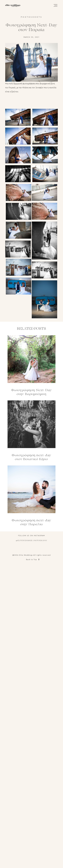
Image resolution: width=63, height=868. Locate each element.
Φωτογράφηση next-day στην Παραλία (31, 496)
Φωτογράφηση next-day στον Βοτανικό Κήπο (31, 431)
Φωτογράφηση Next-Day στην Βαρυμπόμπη (31, 366)
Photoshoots (31, 17)
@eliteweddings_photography (31, 541)
